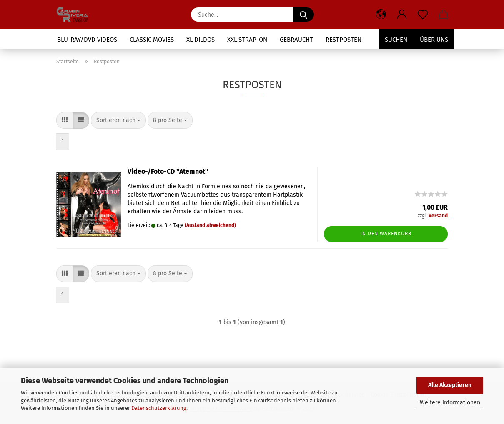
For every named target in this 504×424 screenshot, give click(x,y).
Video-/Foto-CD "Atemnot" (168, 171)
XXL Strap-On (247, 40)
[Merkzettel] (423, 15)
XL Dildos (201, 40)
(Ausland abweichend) (210, 225)
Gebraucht (296, 40)
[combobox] (118, 120)
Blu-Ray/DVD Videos (87, 40)
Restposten (344, 40)
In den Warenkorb (386, 234)
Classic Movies (152, 40)
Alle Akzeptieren (450, 385)
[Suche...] (303, 15)
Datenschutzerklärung (159, 408)
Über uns (434, 40)
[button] (381, 15)
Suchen (396, 40)
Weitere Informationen (450, 403)
